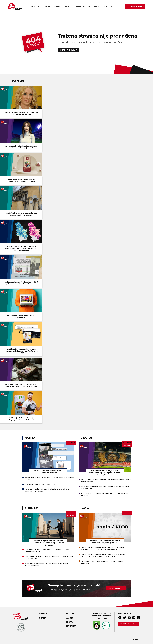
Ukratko (69, 7)
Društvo (86, 438)
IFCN (98, 618)
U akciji (47, 7)
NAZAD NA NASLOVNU (69, 50)
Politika (30, 438)
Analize (35, 7)
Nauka (85, 508)
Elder (136, 640)
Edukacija (107, 7)
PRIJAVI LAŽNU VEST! (135, 7)
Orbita (57, 7)
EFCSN (104, 618)
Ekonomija (31, 508)
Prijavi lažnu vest (116, 588)
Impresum (43, 614)
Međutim (81, 7)
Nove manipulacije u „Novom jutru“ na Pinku (42, 484)
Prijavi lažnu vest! (129, 624)
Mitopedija (94, 7)
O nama (42, 618)
